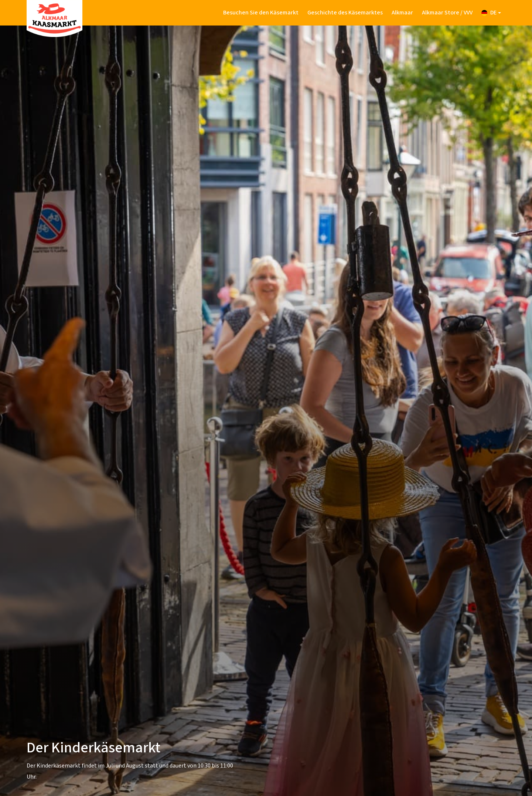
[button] (491, 13)
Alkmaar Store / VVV (447, 13)
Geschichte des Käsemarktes (345, 13)
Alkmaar (402, 13)
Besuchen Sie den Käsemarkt (261, 13)
